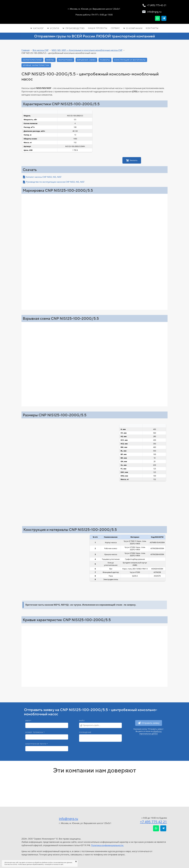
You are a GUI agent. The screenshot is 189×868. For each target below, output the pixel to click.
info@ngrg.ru (69, 819)
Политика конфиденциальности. (107, 845)
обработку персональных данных (150, 732)
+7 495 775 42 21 (153, 822)
